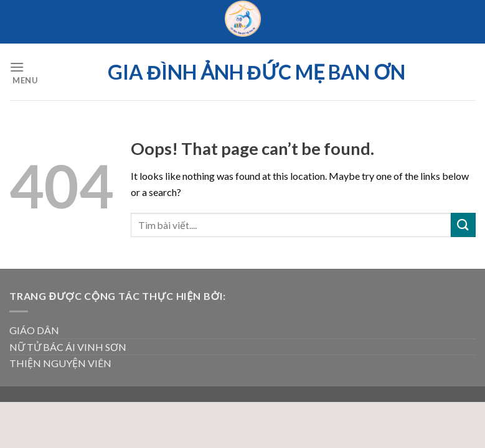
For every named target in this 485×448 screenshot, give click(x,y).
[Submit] (463, 225)
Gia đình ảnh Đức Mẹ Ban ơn (257, 72)
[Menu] (24, 72)
